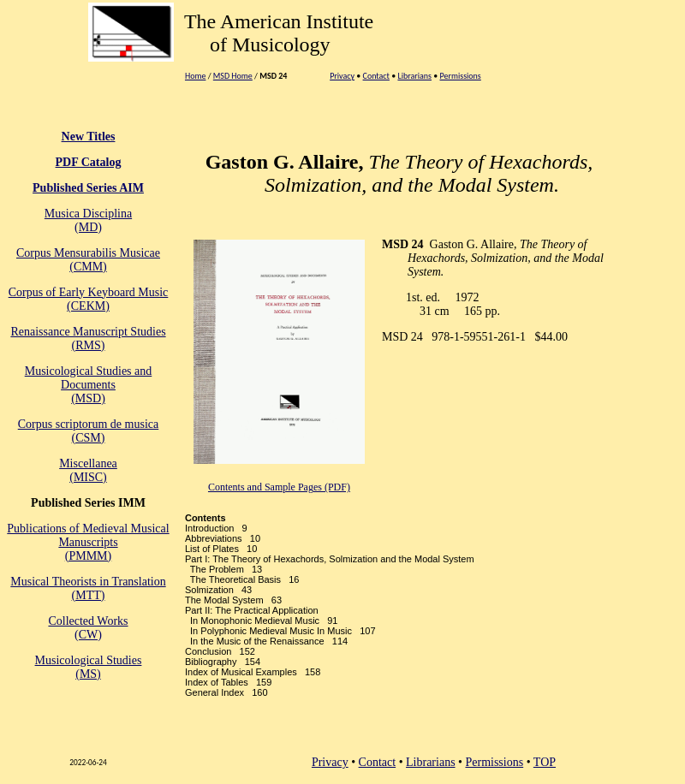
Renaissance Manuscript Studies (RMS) (88, 339)
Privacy (342, 76)
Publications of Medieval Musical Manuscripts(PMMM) (88, 542)
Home (195, 76)
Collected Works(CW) (88, 628)
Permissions (461, 76)
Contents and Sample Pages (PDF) (279, 487)
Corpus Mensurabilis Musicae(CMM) (88, 260)
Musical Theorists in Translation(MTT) (88, 588)
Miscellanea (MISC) (88, 470)
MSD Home (233, 76)
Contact (376, 76)
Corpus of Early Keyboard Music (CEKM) (89, 299)
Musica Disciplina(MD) (88, 220)
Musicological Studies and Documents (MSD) (89, 385)
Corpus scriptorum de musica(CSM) (88, 431)
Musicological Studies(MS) (89, 667)
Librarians (414, 76)
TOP (545, 762)
